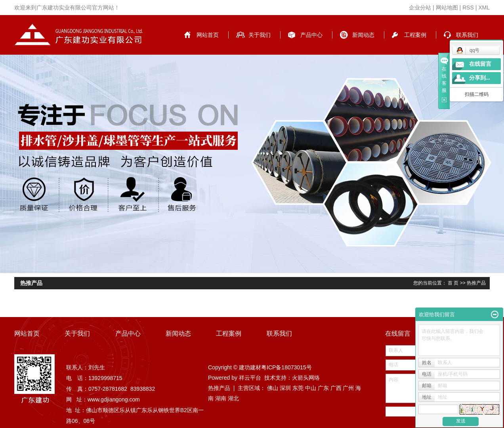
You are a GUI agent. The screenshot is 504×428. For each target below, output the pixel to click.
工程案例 (415, 35)
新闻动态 (363, 35)
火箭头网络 (306, 378)
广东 (323, 388)
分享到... (480, 78)
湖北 (233, 398)
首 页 (453, 283)
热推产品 (219, 388)
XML (484, 8)
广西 (336, 388)
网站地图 (447, 8)
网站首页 (208, 35)
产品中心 (311, 35)
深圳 (285, 388)
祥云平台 (250, 378)
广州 (348, 388)
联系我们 (467, 35)
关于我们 (260, 35)
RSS (468, 8)
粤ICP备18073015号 (286, 367)
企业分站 (420, 8)
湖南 (221, 398)
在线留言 (480, 64)
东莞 (298, 388)
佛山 (273, 388)
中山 (311, 388)
